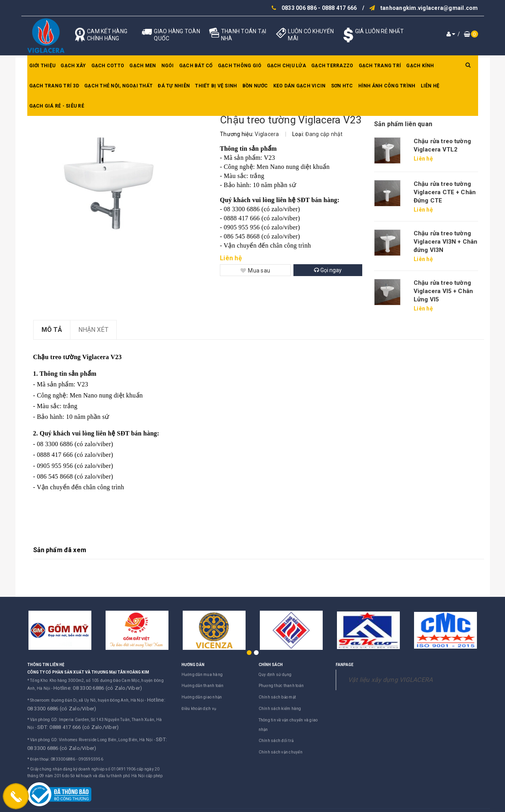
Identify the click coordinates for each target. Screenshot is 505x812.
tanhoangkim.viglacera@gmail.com (429, 8)
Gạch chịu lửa (287, 66)
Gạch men (143, 66)
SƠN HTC (342, 86)
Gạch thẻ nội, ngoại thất (118, 86)
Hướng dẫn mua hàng (202, 675)
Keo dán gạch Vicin (300, 86)
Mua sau (255, 271)
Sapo (329, 804)
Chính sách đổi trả (276, 741)
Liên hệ (430, 86)
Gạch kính (420, 66)
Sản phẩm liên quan (403, 124)
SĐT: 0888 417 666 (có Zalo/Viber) (70, 720)
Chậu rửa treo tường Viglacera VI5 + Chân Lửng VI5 (443, 291)
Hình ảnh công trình (387, 86)
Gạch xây (73, 66)
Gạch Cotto (108, 66)
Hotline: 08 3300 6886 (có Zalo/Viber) (89, 687)
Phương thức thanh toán (281, 686)
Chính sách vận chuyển (281, 752)
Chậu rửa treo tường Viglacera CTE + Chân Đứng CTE (445, 192)
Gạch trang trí (380, 66)
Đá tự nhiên (174, 86)
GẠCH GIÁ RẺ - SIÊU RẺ (57, 106)
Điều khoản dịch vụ (199, 709)
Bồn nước (255, 86)
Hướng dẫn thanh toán (203, 686)
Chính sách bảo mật (277, 697)
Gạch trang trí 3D (54, 86)
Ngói (168, 66)
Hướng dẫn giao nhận (202, 697)
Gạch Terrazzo (332, 66)
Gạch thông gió (240, 66)
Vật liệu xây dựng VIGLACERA (391, 680)
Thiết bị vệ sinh (216, 86)
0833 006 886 (299, 8)
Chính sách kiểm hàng (280, 709)
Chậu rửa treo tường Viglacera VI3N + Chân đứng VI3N (445, 242)
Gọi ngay (328, 270)
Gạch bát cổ (196, 66)
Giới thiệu (43, 66)
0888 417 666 (340, 8)
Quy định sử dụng (275, 675)
